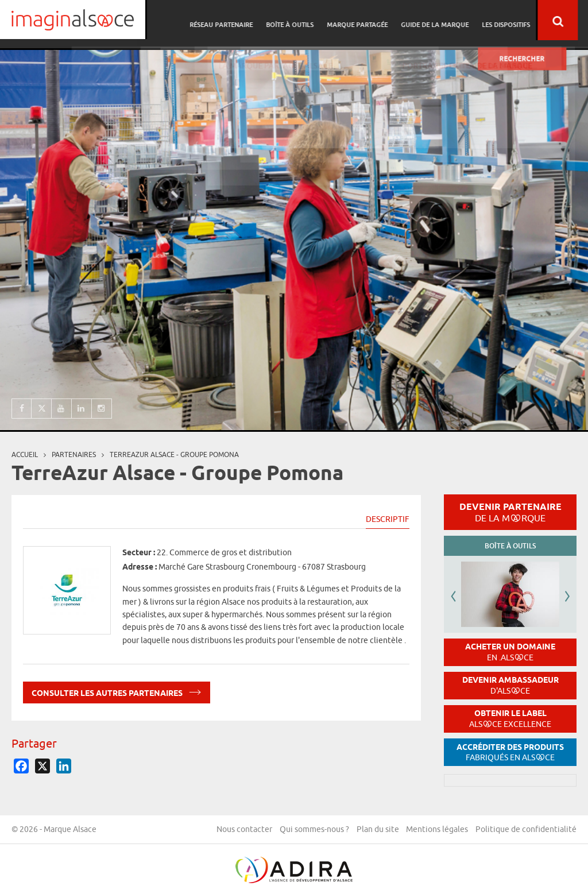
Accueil (25, 454)
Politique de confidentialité (526, 861)
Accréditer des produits (510, 752)
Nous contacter (349, 830)
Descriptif (388, 519)
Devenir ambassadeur (510, 685)
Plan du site (485, 830)
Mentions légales (546, 830)
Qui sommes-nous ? (420, 830)
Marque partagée (371, 20)
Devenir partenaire (510, 512)
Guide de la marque (447, 20)
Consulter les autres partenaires (117, 691)
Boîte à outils (305, 20)
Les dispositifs (516, 20)
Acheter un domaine (510, 652)
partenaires (74, 454)
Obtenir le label (510, 719)
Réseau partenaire (238, 20)
